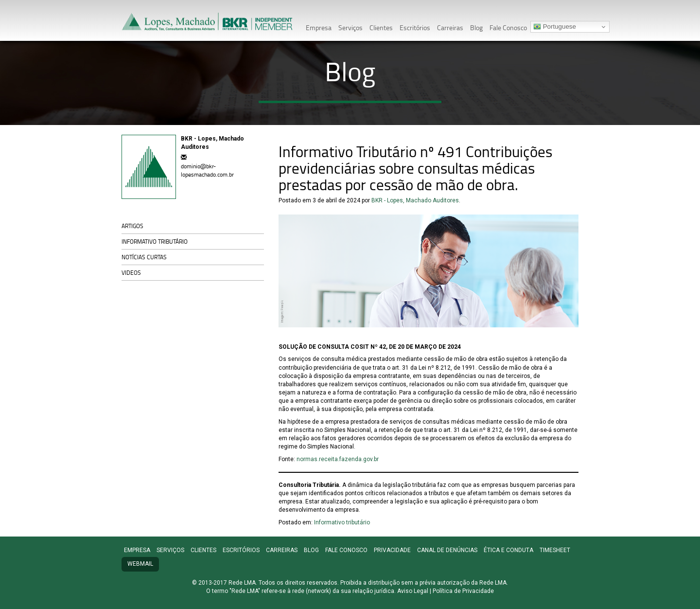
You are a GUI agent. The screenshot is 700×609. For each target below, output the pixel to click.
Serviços (350, 27)
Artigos (132, 226)
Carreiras (450, 27)
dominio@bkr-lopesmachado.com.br (207, 170)
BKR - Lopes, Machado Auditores (415, 200)
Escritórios (415, 27)
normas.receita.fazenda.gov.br (338, 459)
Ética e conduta (508, 550)
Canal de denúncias (447, 550)
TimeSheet (555, 550)
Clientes (381, 27)
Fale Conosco (508, 27)
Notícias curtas (144, 257)
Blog (476, 27)
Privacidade (392, 550)
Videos (131, 273)
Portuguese (555, 27)
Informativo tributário (155, 242)
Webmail (140, 564)
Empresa (319, 27)
